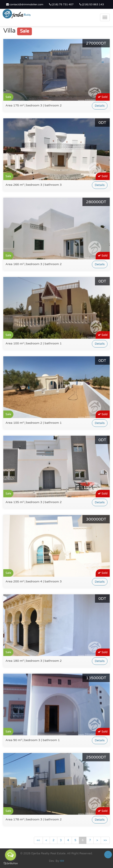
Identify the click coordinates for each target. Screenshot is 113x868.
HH (62, 861)
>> (105, 840)
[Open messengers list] (11, 855)
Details (100, 106)
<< (38, 840)
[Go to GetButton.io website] (11, 863)
